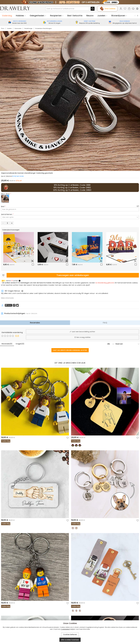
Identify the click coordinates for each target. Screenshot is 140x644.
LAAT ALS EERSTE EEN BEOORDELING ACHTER (70, 350)
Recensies (35, 323)
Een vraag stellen (82, 337)
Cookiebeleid (65, 629)
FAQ (105, 323)
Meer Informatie (7, 298)
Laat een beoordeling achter (82, 332)
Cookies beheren (70, 634)
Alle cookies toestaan (70, 640)
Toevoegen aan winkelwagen (73, 275)
